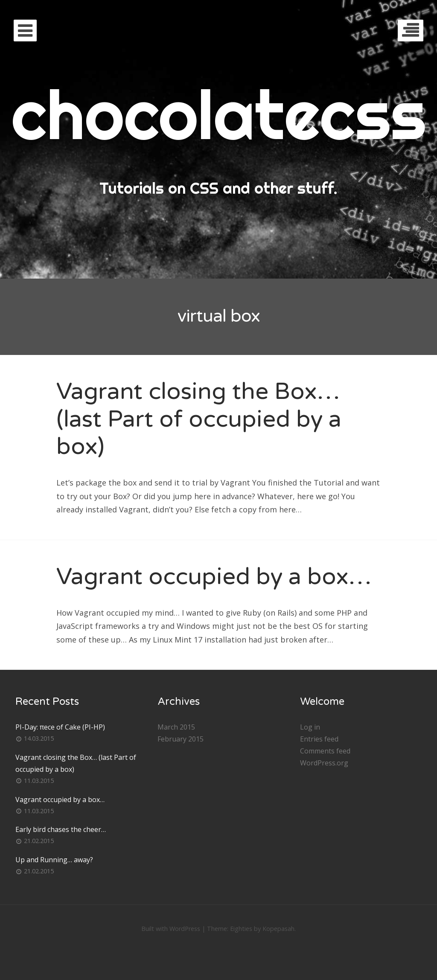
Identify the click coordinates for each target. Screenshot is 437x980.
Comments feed (325, 751)
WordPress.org (324, 763)
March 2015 (176, 727)
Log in (310, 727)
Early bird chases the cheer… (61, 829)
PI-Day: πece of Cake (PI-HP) (60, 727)
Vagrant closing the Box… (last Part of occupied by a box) (199, 419)
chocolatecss (218, 114)
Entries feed (319, 739)
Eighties (241, 929)
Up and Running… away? (54, 860)
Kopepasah (278, 929)
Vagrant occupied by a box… (214, 577)
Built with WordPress (171, 929)
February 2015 (181, 739)
